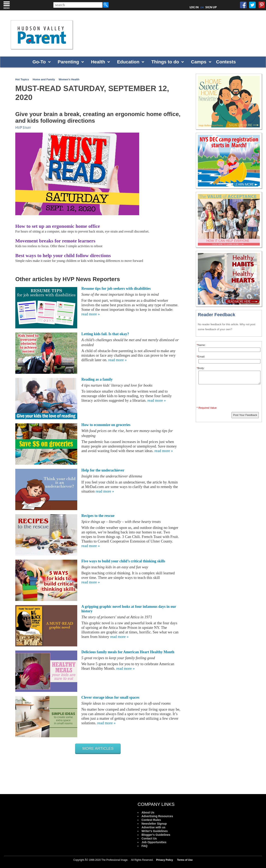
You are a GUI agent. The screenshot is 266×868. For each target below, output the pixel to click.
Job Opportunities (154, 842)
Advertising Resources (157, 816)
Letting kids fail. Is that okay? (105, 334)
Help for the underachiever (103, 470)
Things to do (165, 62)
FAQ (144, 846)
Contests (226, 62)
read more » (91, 314)
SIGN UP (211, 7)
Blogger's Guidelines (156, 835)
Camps (199, 62)
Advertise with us (153, 827)
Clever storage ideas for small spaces (110, 697)
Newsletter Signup (154, 824)
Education (128, 62)
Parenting (68, 62)
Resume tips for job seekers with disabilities (116, 289)
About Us (148, 812)
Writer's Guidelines (155, 831)
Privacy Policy (164, 860)
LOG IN (194, 7)
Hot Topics (22, 79)
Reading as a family (97, 379)
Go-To (39, 62)
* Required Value (207, 408)
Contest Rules (151, 820)
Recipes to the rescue (98, 516)
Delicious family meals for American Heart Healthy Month (128, 652)
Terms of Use (185, 860)
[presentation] (229, 396)
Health (98, 62)
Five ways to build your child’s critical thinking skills (123, 561)
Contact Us (149, 838)
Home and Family (44, 79)
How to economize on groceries (106, 425)
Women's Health (69, 79)
